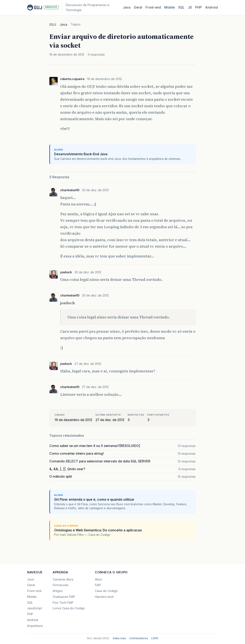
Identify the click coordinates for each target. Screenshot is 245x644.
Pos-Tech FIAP (63, 603)
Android (211, 7)
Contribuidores (139, 638)
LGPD (155, 638)
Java (127, 7)
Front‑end (153, 7)
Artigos (58, 591)
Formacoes (61, 585)
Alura (98, 579)
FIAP (98, 585)
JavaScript (35, 608)
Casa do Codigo (106, 591)
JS (190, 7)
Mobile (170, 7)
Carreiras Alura (63, 579)
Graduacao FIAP (64, 597)
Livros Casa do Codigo (69, 608)
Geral (138, 7)
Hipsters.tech (104, 597)
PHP (198, 7)
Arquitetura (35, 626)
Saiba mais (119, 638)
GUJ (53, 25)
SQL (181, 7)
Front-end (34, 591)
